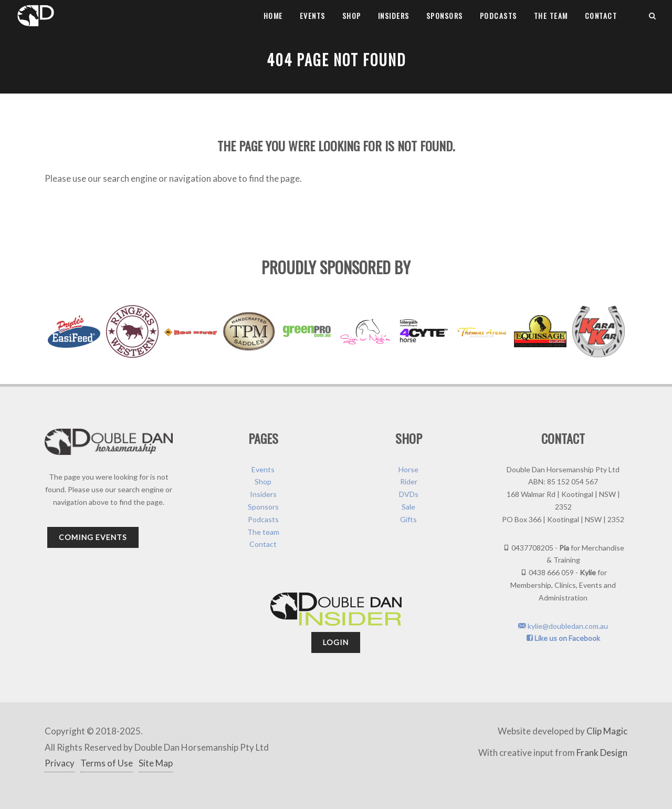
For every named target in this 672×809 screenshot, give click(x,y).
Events (313, 15)
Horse (408, 469)
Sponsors (445, 15)
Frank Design (602, 753)
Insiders (394, 15)
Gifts (408, 519)
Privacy (60, 763)
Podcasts (498, 15)
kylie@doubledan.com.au (563, 626)
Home (273, 15)
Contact (601, 15)
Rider (409, 481)
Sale (408, 507)
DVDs (409, 494)
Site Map (156, 763)
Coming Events (93, 537)
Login (336, 642)
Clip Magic (607, 731)
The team (551, 15)
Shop (352, 15)
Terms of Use (107, 763)
